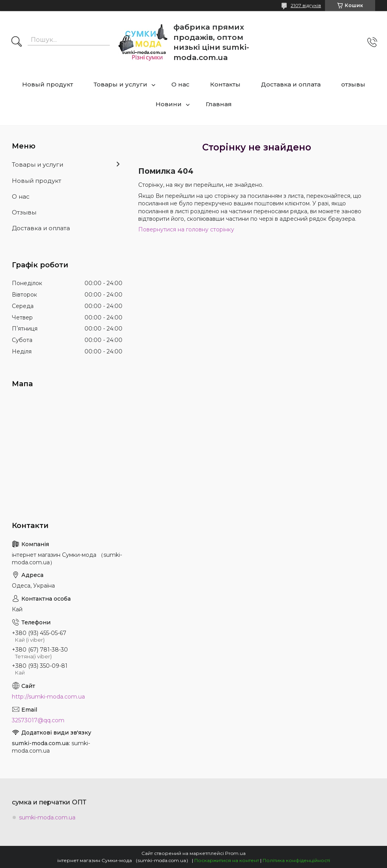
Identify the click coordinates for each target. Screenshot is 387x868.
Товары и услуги (120, 84)
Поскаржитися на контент (227, 860)
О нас (180, 84)
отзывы (353, 84)
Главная (219, 104)
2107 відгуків (306, 5)
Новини (169, 104)
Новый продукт (48, 84)
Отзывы (24, 212)
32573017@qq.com (38, 720)
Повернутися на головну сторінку (186, 229)
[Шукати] (17, 42)
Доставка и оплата (291, 84)
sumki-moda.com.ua (47, 817)
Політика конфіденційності (296, 860)
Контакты (225, 84)
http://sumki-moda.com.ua (48, 697)
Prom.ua (235, 853)
